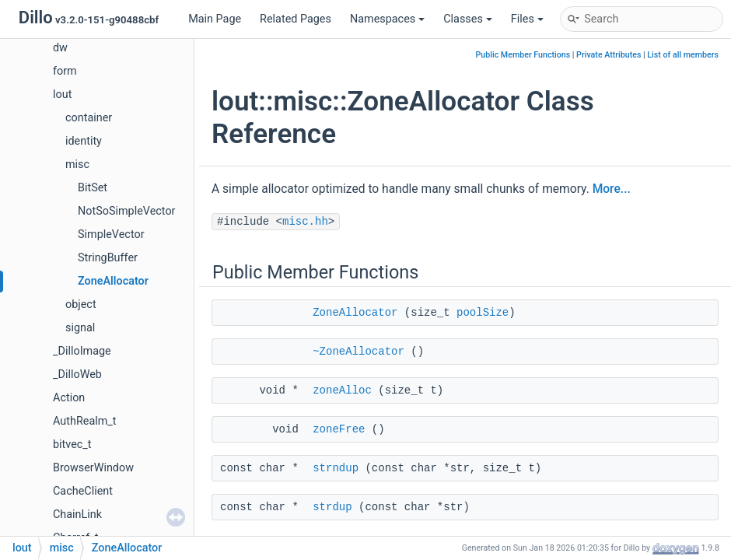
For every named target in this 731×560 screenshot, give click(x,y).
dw (60, 48)
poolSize (483, 313)
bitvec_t (72, 444)
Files (527, 19)
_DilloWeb (77, 374)
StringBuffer (108, 258)
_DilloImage (82, 351)
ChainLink (77, 514)
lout (62, 94)
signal (80, 328)
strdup (332, 507)
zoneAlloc (342, 390)
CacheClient (83, 491)
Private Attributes (609, 55)
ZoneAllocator (113, 281)
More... (612, 189)
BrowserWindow (93, 468)
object (81, 304)
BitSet (93, 188)
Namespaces (387, 19)
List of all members (683, 55)
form (65, 71)
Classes (468, 19)
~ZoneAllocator (359, 352)
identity (84, 141)
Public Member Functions (523, 55)
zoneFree (339, 429)
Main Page (215, 19)
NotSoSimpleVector (126, 211)
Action (69, 398)
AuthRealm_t (85, 421)
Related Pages (296, 19)
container (89, 118)
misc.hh (305, 222)
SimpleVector (111, 234)
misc (77, 164)
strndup (336, 468)
